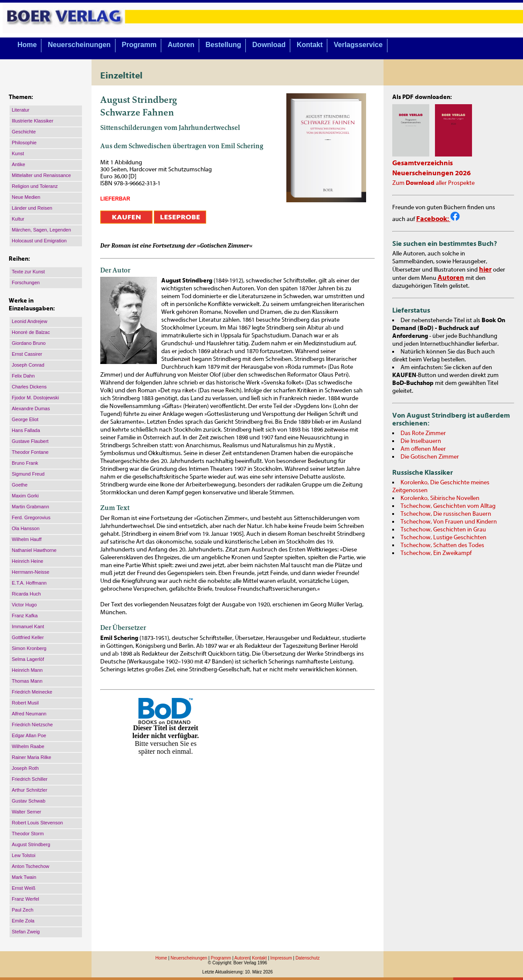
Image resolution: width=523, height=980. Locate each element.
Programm (139, 45)
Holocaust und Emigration (39, 241)
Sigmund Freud (28, 474)
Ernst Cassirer (27, 354)
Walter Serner (26, 812)
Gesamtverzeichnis (423, 163)
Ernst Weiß (24, 888)
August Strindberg (31, 844)
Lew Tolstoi (24, 855)
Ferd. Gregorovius (31, 517)
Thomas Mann (27, 681)
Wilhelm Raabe (28, 746)
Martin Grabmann (31, 507)
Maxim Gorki (25, 496)
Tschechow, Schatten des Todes (442, 545)
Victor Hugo (24, 605)
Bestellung (224, 45)
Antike (19, 164)
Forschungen (26, 282)
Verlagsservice (358, 45)
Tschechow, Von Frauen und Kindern (449, 522)
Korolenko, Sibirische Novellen (440, 498)
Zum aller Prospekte (433, 183)
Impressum (281, 958)
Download (269, 45)
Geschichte (24, 132)
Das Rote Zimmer (423, 433)
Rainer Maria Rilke (31, 757)
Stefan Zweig (26, 932)
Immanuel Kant (28, 626)
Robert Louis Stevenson (37, 823)
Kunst (18, 153)
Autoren (181, 45)
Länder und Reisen (32, 208)
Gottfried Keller (28, 637)
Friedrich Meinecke (32, 692)
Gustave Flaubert (30, 441)
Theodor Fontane (30, 452)
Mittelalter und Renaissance (41, 175)
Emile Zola (23, 921)
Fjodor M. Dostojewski (35, 398)
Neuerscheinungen (79, 45)
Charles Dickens (29, 387)
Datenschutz (308, 958)
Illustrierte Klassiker (32, 121)
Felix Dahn (23, 376)
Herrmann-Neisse (31, 572)
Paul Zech (23, 910)
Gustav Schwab (29, 801)
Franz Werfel (25, 899)
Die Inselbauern (421, 441)
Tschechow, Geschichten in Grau (443, 530)
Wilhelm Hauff (27, 539)
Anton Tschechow (31, 866)
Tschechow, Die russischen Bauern (446, 514)
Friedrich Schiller (30, 779)
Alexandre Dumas (31, 408)
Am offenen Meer (423, 449)
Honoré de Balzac (31, 332)
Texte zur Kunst (28, 272)
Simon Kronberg (29, 648)
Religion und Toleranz (35, 186)
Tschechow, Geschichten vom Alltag (448, 506)
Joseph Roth (25, 768)
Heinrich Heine (27, 561)
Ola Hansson (26, 528)
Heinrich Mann (27, 670)
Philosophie (24, 143)
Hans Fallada (26, 430)
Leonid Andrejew (29, 321)
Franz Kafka (25, 616)
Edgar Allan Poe (29, 735)
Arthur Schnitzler (29, 790)
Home (27, 45)
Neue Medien (26, 197)
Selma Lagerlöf (28, 659)
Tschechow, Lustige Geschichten (443, 538)
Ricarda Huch (26, 594)
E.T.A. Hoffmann (29, 583)
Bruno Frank (25, 463)
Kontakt (310, 45)
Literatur (20, 110)
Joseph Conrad (28, 365)
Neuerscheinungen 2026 (431, 173)
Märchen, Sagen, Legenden (41, 230)
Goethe (20, 485)
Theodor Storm (28, 834)
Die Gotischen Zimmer (430, 457)
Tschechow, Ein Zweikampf (436, 553)
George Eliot (25, 419)
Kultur (18, 219)
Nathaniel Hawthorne (34, 550)
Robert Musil (25, 703)
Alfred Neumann (29, 714)
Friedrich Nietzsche (32, 725)
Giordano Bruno (29, 343)
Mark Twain (24, 877)
